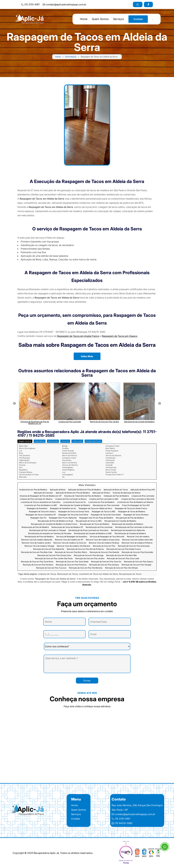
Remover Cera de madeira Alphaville (37, 540)
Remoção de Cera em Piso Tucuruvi (51, 568)
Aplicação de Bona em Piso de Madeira (85, 490)
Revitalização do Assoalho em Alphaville (128, 530)
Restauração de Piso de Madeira (35, 527)
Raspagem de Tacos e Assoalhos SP (41, 515)
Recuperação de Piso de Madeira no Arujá (55, 521)
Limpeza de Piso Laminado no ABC (104, 499)
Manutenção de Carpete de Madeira (75, 505)
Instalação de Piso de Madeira (116, 496)
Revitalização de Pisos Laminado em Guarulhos (88, 530)
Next (160, 404)
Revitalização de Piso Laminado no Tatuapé (47, 530)
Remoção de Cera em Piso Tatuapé (136, 565)
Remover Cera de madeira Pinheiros (137, 543)
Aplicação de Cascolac (43, 493)
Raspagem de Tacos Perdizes (136, 515)
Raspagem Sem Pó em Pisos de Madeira (96, 518)
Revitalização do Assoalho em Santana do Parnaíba (50, 534)
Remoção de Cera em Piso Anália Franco (124, 549)
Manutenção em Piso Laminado (106, 505)
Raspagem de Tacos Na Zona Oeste (106, 515)
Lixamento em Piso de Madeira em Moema (135, 502)
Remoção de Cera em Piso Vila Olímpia (121, 568)
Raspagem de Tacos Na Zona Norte (73, 515)
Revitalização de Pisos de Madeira (39, 537)
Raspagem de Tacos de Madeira (132, 512)
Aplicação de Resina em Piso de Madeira (73, 493)
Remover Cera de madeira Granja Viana (103, 540)
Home (84, 19)
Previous (14, 404)
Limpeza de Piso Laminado (143, 496)
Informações (71, 57)
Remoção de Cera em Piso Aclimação (134, 546)
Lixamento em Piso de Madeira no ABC (41, 505)
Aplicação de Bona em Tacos (116, 490)
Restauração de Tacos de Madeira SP (67, 527)
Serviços (118, 19)
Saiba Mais (87, 356)
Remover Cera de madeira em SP (69, 540)
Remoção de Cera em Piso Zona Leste (123, 559)
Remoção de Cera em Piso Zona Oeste (72, 562)
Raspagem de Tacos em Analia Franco (78, 336)
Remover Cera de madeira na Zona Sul (70, 543)
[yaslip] (126, 853)
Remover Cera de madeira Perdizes (104, 543)
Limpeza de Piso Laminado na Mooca (71, 499)
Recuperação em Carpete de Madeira (120, 521)
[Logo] (28, 810)
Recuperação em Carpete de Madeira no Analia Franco (54, 524)
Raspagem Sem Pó (38, 518)
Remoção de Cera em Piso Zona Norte (37, 562)
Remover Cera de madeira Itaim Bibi (137, 540)
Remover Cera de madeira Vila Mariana (74, 546)
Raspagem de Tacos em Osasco (120, 336)
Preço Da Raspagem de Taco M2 (136, 505)
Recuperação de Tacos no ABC (89, 521)
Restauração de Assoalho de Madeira (128, 524)
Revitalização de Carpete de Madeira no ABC (93, 534)
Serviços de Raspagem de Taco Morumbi (107, 537)
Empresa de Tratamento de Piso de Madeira (83, 496)
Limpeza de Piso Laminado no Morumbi (138, 499)
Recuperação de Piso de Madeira (130, 518)
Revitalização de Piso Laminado (99, 527)
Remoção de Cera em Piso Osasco (139, 562)
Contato (138, 19)
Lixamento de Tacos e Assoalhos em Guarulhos (41, 502)
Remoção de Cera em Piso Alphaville (49, 549)
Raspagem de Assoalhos (37, 509)
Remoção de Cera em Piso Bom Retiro (71, 552)
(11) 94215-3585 (122, 823)
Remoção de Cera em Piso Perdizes (38, 565)
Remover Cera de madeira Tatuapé (39, 546)
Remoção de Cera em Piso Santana (104, 565)
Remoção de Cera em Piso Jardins (90, 559)
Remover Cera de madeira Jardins (36, 543)
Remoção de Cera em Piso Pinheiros (71, 565)
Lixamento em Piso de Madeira (101, 502)
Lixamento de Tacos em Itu (74, 502)
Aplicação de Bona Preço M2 (143, 490)
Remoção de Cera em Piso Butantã (104, 552)
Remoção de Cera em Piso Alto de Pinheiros (85, 549)
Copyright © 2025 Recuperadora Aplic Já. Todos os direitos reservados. (53, 853)
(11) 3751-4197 (30, 4)
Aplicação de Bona (58, 490)
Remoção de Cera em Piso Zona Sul (106, 562)
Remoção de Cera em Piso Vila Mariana (86, 568)
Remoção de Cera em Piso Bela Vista (37, 552)
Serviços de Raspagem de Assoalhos (72, 537)
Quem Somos (100, 19)
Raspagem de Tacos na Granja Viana (74, 512)
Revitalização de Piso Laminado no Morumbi (134, 527)
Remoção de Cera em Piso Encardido (137, 552)
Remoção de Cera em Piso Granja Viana (54, 555)
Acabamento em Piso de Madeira (33, 490)
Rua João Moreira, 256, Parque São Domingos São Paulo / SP (137, 808)
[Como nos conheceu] (87, 646)
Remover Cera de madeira (138, 537)
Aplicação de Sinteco (101, 493)
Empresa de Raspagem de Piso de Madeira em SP (41, 496)
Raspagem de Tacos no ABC (104, 512)
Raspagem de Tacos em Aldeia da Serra (95, 509)
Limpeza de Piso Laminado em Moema (36, 499)
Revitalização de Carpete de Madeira (130, 534)
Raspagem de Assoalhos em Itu (63, 509)
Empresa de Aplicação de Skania (127, 493)
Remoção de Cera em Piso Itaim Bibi (121, 555)
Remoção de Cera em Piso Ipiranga (89, 555)
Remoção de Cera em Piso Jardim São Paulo (54, 559)
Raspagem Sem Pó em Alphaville (63, 518)
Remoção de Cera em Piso (104, 546)
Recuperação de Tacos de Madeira (95, 524)
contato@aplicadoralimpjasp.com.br (65, 4)
